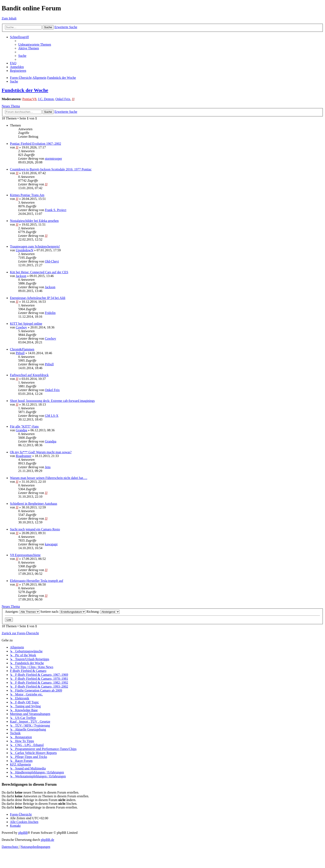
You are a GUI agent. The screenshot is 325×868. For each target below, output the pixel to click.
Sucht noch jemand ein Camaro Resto (35, 529)
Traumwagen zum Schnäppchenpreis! (35, 246)
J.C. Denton (46, 99)
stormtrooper (53, 159)
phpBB (23, 833)
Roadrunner (24, 456)
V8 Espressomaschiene (25, 555)
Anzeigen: (22, 612)
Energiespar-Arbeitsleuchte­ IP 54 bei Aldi (38, 298)
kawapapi (51, 544)
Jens (48, 467)
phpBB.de (47, 840)
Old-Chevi (52, 261)
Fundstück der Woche (25, 90)
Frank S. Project (56, 210)
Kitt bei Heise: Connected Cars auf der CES (39, 272)
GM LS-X (52, 416)
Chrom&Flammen (22, 349)
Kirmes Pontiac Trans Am (27, 195)
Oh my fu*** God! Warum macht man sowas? (41, 452)
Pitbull (20, 353)
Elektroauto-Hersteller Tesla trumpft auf (37, 581)
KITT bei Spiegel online (26, 324)
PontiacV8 (29, 99)
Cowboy (21, 327)
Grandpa (21, 430)
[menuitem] (35, 44)
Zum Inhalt (9, 18)
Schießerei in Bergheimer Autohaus (34, 504)
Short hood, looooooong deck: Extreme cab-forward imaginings (52, 401)
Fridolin (50, 313)
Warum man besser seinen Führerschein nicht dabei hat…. (49, 478)
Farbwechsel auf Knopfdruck (29, 375)
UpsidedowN (24, 250)
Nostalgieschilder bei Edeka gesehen (34, 221)
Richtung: (103, 612)
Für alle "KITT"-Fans (24, 426)
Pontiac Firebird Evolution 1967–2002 (36, 144)
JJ (73, 99)
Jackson (21, 276)
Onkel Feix (63, 99)
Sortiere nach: (63, 612)
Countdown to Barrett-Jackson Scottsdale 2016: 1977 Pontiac (51, 169)
